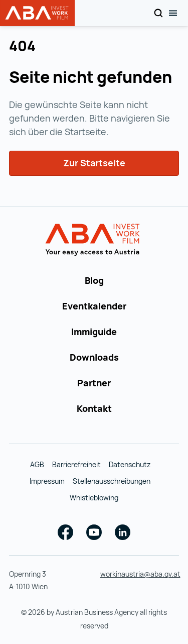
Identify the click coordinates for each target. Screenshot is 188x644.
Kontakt (94, 408)
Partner (94, 383)
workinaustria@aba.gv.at (140, 574)
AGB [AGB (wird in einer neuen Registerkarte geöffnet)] (37, 464)
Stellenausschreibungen (112, 481)
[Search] (158, 13)
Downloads (94, 357)
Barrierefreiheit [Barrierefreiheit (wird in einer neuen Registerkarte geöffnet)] (76, 464)
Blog (94, 280)
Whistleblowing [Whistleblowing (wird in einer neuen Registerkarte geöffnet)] (94, 498)
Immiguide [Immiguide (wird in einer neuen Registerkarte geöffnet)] (94, 332)
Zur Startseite (94, 163)
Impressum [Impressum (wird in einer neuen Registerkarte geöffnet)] (47, 481)
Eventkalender (94, 306)
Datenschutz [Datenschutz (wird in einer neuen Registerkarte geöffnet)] (130, 464)
